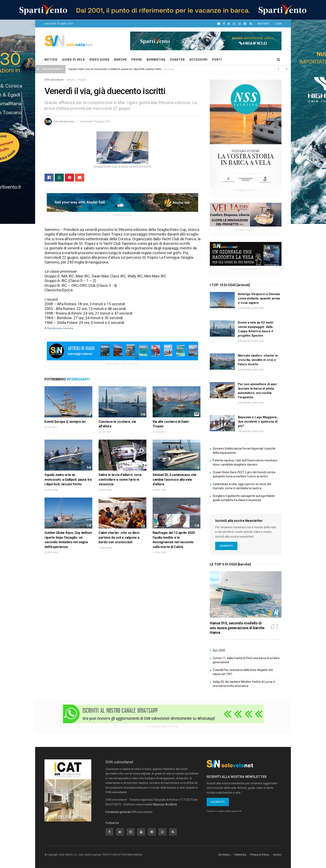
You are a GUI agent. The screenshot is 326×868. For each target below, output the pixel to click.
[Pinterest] (245, 24)
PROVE (137, 60)
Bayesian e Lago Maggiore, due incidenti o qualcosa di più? (258, 422)
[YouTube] (219, 24)
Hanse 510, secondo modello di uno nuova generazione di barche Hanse (237, 628)
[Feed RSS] (251, 24)
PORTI (217, 60)
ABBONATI (263, 24)
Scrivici (277, 855)
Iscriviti (226, 546)
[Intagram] (240, 24)
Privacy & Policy (260, 855)
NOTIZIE (51, 60)
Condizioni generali (118, 812)
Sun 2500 (219, 650)
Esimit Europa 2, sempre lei (65, 422)
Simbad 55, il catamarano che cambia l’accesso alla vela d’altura (175, 479)
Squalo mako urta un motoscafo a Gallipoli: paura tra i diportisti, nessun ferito (115, 69)
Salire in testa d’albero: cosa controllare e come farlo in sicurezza (120, 479)
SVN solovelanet (54, 80)
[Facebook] (224, 24)
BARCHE (120, 60)
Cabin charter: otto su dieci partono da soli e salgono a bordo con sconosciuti (119, 537)
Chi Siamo (224, 855)
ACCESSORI (198, 60)
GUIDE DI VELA (73, 60)
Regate (82, 80)
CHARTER (177, 60)
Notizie (71, 80)
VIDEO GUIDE (99, 60)
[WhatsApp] (234, 24)
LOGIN (278, 24)
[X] (229, 24)
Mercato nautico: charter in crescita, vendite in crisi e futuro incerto (258, 360)
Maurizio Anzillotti (165, 804)
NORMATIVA (156, 60)
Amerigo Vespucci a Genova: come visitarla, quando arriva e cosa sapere (259, 298)
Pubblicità (240, 855)
